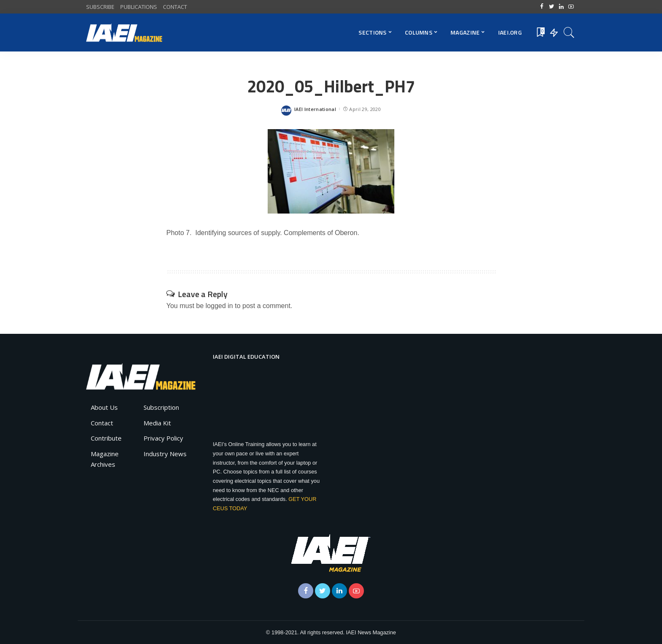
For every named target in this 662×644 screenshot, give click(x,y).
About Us (104, 407)
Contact (102, 423)
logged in (219, 306)
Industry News (165, 454)
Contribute (106, 438)
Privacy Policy (163, 438)
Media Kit (157, 423)
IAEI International (315, 109)
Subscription (161, 407)
